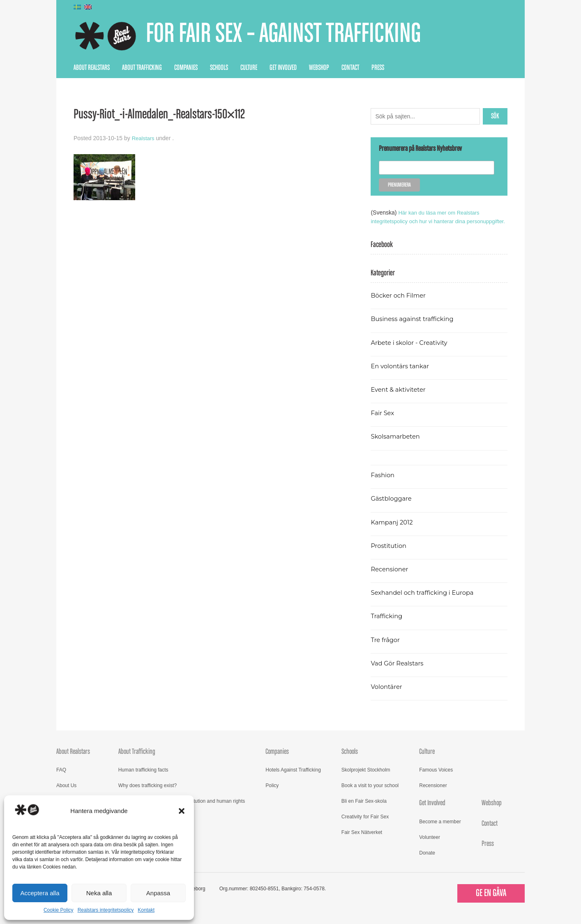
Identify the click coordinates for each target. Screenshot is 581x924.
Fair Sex (383, 422)
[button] (182, 811)
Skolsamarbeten (397, 445)
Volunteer (430, 846)
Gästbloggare (393, 507)
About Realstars (92, 68)
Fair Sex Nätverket (362, 841)
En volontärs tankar (402, 375)
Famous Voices (436, 778)
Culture (249, 68)
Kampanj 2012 (393, 531)
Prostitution (390, 554)
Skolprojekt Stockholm (366, 778)
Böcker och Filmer (400, 304)
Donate (427, 862)
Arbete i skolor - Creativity (412, 351)
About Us (66, 794)
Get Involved (283, 68)
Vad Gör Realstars (399, 672)
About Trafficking (142, 68)
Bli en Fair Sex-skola (364, 810)
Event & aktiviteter (400, 398)
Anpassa (158, 893)
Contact (350, 68)
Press (378, 68)
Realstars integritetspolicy (106, 910)
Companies (186, 68)
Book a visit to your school (370, 794)
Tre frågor (386, 648)
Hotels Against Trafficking (293, 778)
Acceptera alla (40, 893)
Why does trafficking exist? (148, 794)
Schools (219, 68)
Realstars (144, 138)
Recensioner (391, 578)
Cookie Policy (59, 910)
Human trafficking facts (143, 778)
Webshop (319, 68)
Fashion (383, 484)
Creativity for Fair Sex (365, 825)
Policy (272, 794)
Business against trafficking (415, 327)
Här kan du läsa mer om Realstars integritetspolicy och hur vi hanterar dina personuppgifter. (428, 221)
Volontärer (387, 695)
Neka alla (99, 893)
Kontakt (146, 910)
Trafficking (388, 625)
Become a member (440, 830)
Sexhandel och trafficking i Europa (426, 601)
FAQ (61, 778)
